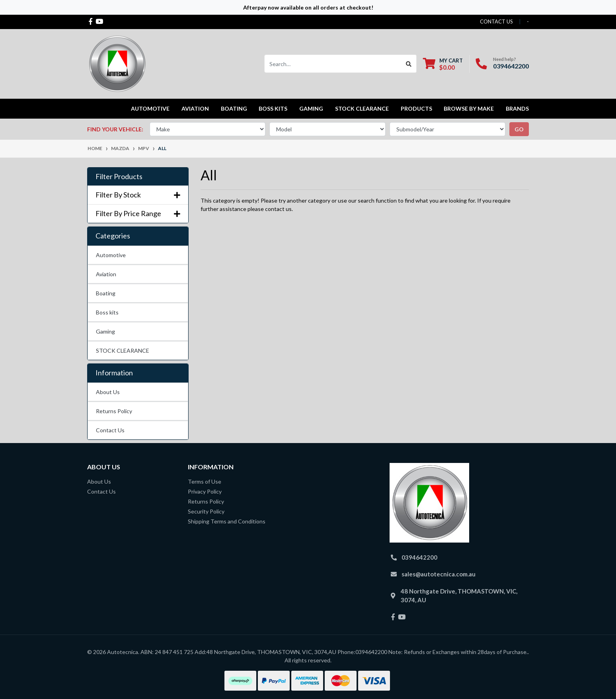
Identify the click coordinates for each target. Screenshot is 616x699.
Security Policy (206, 511)
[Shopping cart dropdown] (443, 64)
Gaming (105, 331)
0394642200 (511, 66)
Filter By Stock (138, 195)
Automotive (111, 255)
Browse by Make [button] (469, 108)
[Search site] (409, 64)
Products (416, 108)
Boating (106, 293)
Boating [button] (234, 108)
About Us (108, 392)
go (519, 129)
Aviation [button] (195, 108)
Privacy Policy (205, 491)
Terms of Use (205, 481)
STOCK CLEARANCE (362, 108)
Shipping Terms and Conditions (227, 521)
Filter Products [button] (119, 177)
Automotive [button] (150, 108)
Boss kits (273, 108)
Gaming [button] (311, 108)
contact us (496, 21)
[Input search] (333, 64)
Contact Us (110, 430)
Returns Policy (114, 411)
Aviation (106, 274)
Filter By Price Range (138, 214)
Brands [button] (517, 108)
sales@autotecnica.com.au (439, 574)
